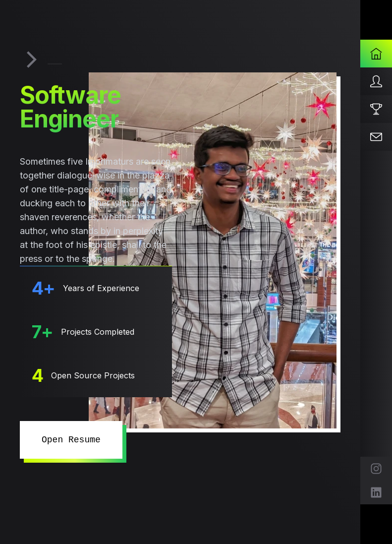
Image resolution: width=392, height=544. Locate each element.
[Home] (376, 54)
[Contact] (376, 137)
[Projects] (376, 109)
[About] (376, 81)
